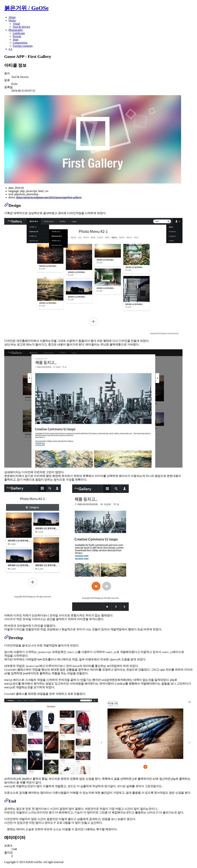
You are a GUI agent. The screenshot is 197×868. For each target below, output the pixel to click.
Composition (20, 43)
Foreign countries (23, 46)
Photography (16, 30)
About (12, 17)
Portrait (17, 36)
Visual (16, 24)
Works (12, 20)
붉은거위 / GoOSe (26, 8)
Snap (16, 39)
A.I (10, 49)
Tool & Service (21, 27)
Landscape (19, 33)
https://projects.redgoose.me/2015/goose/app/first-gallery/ (49, 197)
